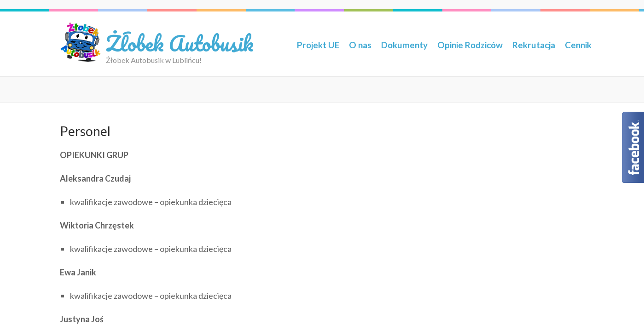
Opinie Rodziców (470, 45)
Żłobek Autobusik (180, 43)
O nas (360, 45)
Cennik (578, 45)
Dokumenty (404, 45)
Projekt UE (318, 45)
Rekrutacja (534, 45)
